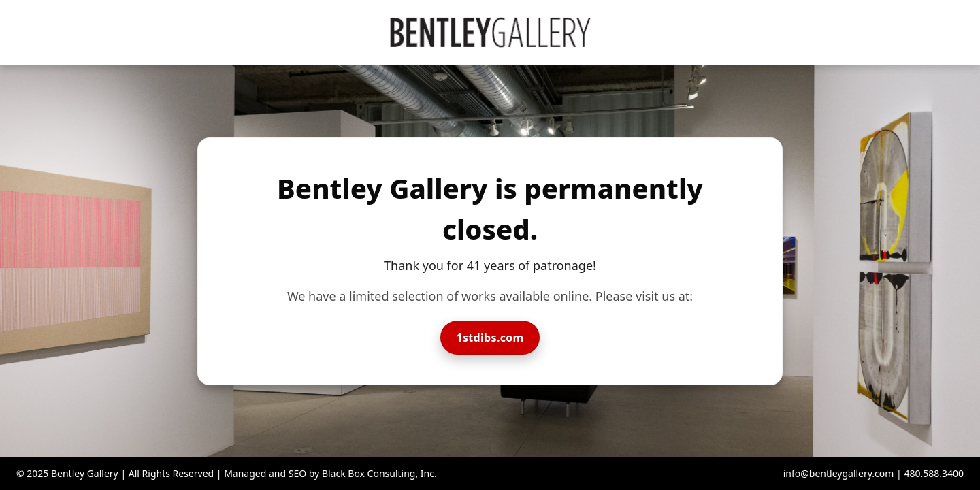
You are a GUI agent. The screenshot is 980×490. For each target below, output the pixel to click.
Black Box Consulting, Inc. (379, 473)
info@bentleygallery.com (839, 473)
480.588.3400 (934, 473)
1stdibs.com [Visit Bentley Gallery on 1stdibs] (490, 338)
